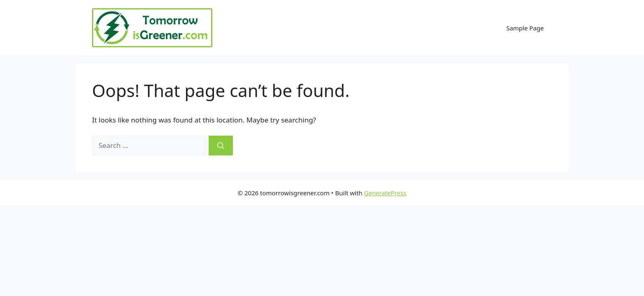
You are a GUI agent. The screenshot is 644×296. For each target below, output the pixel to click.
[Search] (221, 146)
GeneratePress (385, 193)
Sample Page (525, 28)
